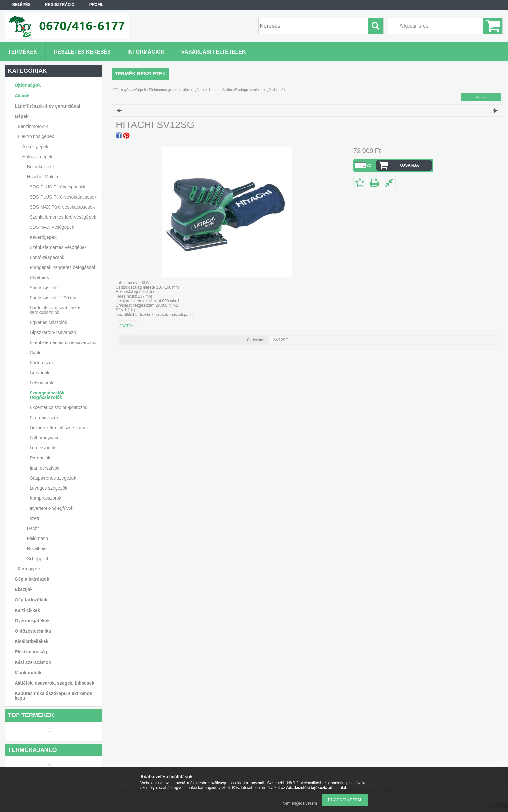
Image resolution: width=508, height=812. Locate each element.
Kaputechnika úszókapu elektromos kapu (53, 696)
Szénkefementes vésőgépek (58, 247)
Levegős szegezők (48, 488)
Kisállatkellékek (32, 641)
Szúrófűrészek (44, 418)
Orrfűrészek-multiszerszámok (59, 428)
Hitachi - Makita (220, 90)
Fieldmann (38, 538)
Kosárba (409, 165)
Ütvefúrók (39, 277)
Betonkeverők (41, 167)
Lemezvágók (42, 448)
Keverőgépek (43, 237)
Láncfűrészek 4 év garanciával (47, 106)
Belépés (21, 5)
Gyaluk (37, 353)
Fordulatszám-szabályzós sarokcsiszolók (55, 310)
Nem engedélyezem (300, 803)
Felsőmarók (41, 383)
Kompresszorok (45, 498)
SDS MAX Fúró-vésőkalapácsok (62, 207)
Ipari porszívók (44, 468)
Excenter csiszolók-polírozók (58, 407)
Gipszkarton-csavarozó (53, 332)
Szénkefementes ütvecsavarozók (63, 342)
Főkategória (123, 90)
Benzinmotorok (33, 126)
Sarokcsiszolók (45, 288)
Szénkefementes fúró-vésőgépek (63, 217)
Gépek (141, 90)
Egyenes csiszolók (48, 322)
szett (34, 518)
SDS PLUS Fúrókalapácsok (57, 187)
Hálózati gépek (192, 90)
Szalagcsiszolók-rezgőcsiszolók (48, 395)
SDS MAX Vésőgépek (52, 227)
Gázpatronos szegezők (53, 478)
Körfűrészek (42, 363)
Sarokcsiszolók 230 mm (54, 298)
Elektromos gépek (163, 90)
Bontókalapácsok (47, 257)
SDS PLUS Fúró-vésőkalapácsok (63, 197)
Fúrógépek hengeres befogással (62, 267)
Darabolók (40, 458)
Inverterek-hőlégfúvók (51, 508)
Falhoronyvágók (46, 438)
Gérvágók (39, 373)
